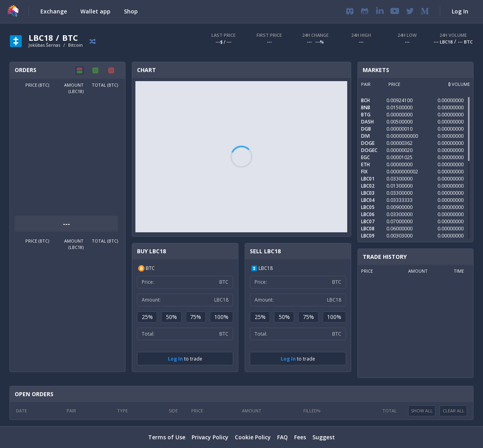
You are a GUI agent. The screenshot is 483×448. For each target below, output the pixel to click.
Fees (300, 437)
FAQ (282, 437)
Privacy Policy (210, 437)
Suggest (324, 437)
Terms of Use (167, 437)
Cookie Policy (253, 437)
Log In (175, 359)
